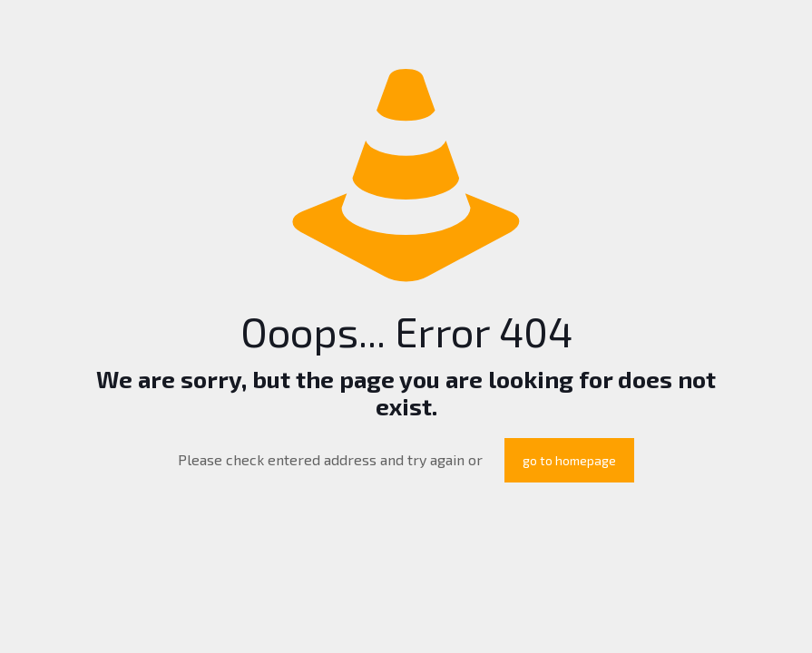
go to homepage (569, 460)
